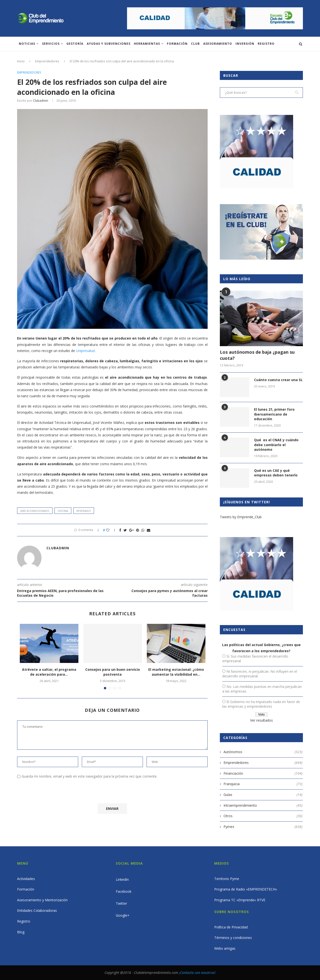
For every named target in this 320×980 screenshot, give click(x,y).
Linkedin (122, 879)
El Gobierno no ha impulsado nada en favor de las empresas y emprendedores (261, 704)
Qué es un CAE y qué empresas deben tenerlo (276, 473)
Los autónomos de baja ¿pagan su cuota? (257, 355)
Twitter (121, 903)
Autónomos (263, 752)
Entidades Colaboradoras (37, 910)
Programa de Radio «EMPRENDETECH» (246, 889)
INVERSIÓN (245, 44)
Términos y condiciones (233, 938)
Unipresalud (85, 351)
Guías (263, 795)
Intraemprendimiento (263, 805)
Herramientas (147, 44)
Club (195, 44)
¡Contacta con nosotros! (197, 973)
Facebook (124, 891)
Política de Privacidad (231, 927)
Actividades (26, 879)
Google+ (123, 915)
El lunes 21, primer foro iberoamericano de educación (274, 414)
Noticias (27, 44)
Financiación (263, 773)
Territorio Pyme (227, 879)
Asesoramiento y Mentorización (42, 900)
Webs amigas (225, 948)
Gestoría (75, 44)
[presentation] (58, 792)
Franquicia (263, 784)
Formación (177, 44)
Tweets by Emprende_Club (241, 517)
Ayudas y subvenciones (109, 44)
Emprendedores (47, 61)
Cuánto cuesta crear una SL (278, 380)
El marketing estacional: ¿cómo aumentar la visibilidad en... (176, 672)
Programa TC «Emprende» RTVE (240, 900)
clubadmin (41, 101)
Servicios (51, 44)
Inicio (21, 61)
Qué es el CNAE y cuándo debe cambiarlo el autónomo (276, 445)
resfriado (84, 511)
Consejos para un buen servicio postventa (113, 672)
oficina (63, 511)
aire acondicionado (35, 511)
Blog (21, 932)
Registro (266, 44)
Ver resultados (261, 720)
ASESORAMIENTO (218, 44)
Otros (263, 816)
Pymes (263, 827)
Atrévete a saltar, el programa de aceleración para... (49, 672)
